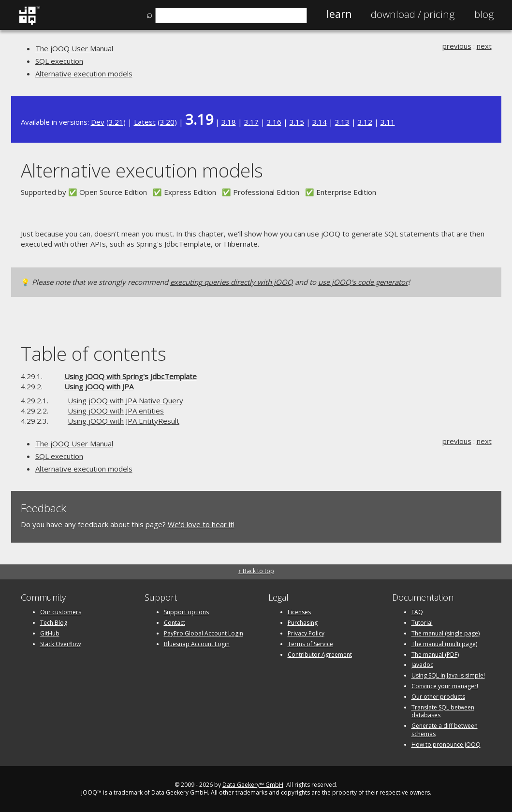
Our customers (61, 612)
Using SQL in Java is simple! (448, 675)
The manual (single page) (446, 633)
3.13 (342, 122)
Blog (484, 14)
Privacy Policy (306, 633)
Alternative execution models (84, 74)
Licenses (299, 612)
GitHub (50, 633)
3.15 (297, 122)
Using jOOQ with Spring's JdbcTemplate (131, 376)
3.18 (229, 122)
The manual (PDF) (435, 655)
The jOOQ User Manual (74, 48)
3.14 (320, 122)
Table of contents (94, 353)
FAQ (417, 612)
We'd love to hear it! (201, 524)
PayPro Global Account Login (204, 633)
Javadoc (422, 665)
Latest (145, 122)
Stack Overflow (60, 644)
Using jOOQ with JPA (99, 386)
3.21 (116, 122)
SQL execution (59, 61)
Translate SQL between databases (443, 711)
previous (457, 46)
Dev (98, 122)
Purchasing (303, 623)
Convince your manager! (445, 686)
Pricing (413, 14)
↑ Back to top (256, 571)
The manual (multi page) (444, 644)
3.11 (388, 122)
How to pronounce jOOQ (446, 745)
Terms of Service (310, 644)
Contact (175, 623)
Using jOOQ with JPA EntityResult (124, 421)
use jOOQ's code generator (363, 282)
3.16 (274, 122)
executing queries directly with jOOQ (232, 282)
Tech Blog (54, 623)
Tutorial (422, 623)
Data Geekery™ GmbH (253, 785)
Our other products (438, 697)
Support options (186, 612)
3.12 (365, 122)
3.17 (251, 122)
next (484, 46)
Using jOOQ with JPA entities (116, 411)
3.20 (167, 122)
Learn (339, 14)
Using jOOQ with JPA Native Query (125, 400)
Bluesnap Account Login (197, 644)
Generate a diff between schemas (445, 730)
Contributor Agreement (320, 655)
